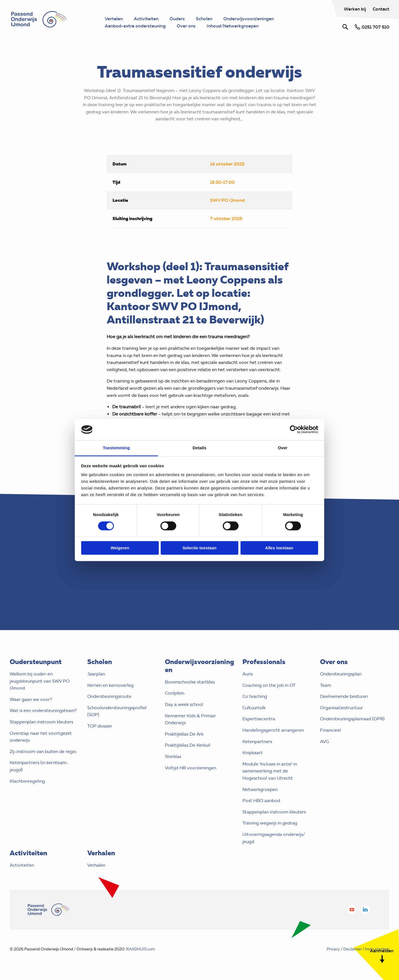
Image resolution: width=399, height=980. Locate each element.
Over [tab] (283, 448)
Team (326, 685)
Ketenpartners (257, 742)
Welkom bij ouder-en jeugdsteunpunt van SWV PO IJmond (40, 681)
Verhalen (96, 865)
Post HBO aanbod (261, 801)
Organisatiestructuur (342, 708)
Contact (381, 9)
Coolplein (175, 693)
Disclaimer (352, 949)
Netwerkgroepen (260, 789)
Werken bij (355, 9)
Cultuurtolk (254, 708)
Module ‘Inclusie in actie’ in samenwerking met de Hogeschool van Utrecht (270, 771)
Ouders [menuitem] (177, 19)
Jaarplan (96, 674)
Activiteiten (22, 865)
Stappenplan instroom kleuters (41, 722)
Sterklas (173, 756)
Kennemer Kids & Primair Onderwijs (190, 719)
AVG (324, 742)
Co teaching (255, 696)
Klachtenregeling (27, 781)
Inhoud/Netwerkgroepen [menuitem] (233, 26)
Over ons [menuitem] (186, 26)
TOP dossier (100, 726)
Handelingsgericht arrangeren (273, 730)
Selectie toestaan (200, 548)
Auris (248, 674)
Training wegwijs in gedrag (270, 823)
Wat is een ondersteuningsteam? (43, 710)
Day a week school (184, 704)
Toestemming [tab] (116, 448)
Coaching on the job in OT (269, 685)
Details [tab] (199, 448)
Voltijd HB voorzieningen (190, 768)
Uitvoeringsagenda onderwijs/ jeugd (274, 838)
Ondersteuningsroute (109, 696)
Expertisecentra (259, 719)
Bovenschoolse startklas (190, 682)
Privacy (333, 949)
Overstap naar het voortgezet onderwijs (41, 737)
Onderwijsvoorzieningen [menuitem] (249, 19)
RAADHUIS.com (140, 949)
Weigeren (120, 548)
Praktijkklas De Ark (184, 734)
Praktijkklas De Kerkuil (188, 745)
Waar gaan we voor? (31, 699)
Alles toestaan (279, 548)
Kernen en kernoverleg (110, 685)
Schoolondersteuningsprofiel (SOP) (117, 711)
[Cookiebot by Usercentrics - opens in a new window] (294, 430)
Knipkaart (253, 753)
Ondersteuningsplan (341, 674)
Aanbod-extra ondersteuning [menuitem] (135, 26)
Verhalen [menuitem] (114, 19)
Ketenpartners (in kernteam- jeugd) (39, 766)
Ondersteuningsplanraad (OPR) (352, 719)
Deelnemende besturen (344, 696)
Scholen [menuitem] (204, 19)
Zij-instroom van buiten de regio (43, 751)
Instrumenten (377, 949)
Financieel (330, 730)
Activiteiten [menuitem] (146, 19)
